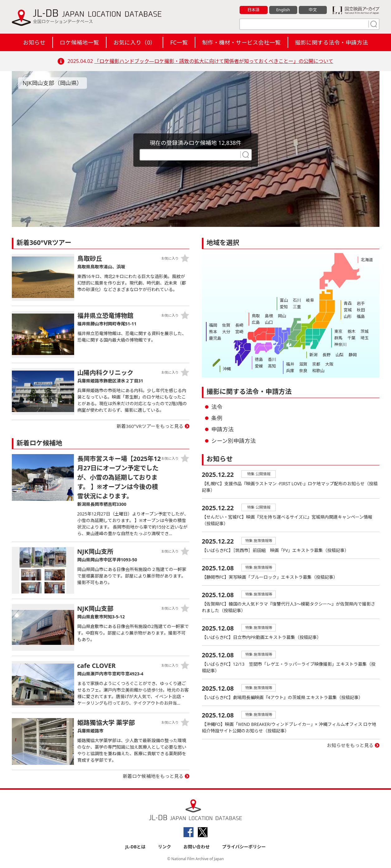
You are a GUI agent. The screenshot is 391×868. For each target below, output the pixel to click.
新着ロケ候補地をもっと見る (153, 776)
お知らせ (34, 42)
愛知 (284, 307)
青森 (348, 303)
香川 (272, 359)
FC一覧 (179, 42)
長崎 (239, 325)
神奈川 (340, 344)
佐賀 (226, 325)
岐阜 (310, 300)
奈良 (303, 371)
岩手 (361, 303)
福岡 (213, 325)
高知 (272, 366)
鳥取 (256, 316)
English (283, 10)
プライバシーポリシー (244, 847)
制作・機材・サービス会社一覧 (241, 42)
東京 (338, 331)
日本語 (253, 10)
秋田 (361, 310)
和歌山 (318, 371)
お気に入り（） (135, 42)
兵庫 (290, 371)
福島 (361, 316)
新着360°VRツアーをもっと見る (150, 426)
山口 (269, 322)
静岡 (353, 355)
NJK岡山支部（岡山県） (53, 83)
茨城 (365, 331)
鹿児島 (215, 338)
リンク (165, 847)
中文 (313, 10)
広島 (256, 322)
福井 (290, 364)
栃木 (351, 331)
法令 (217, 407)
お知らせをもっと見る (350, 745)
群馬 (338, 338)
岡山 (282, 316)
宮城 (348, 310)
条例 (217, 418)
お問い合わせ (197, 847)
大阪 (329, 364)
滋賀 (303, 364)
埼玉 (365, 338)
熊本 (213, 332)
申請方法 (222, 429)
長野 (327, 355)
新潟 (313, 355)
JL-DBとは (135, 847)
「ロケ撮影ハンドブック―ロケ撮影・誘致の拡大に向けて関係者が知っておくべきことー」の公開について (214, 61)
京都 (316, 364)
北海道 (367, 260)
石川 (297, 300)
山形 (348, 316)
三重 (297, 307)
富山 (284, 300)
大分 (226, 332)
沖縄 (227, 369)
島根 (269, 316)
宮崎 (239, 332)
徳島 (259, 359)
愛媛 (259, 366)
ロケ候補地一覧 (79, 42)
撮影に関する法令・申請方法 (331, 42)
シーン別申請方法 (234, 441)
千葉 (351, 338)
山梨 (340, 355)
